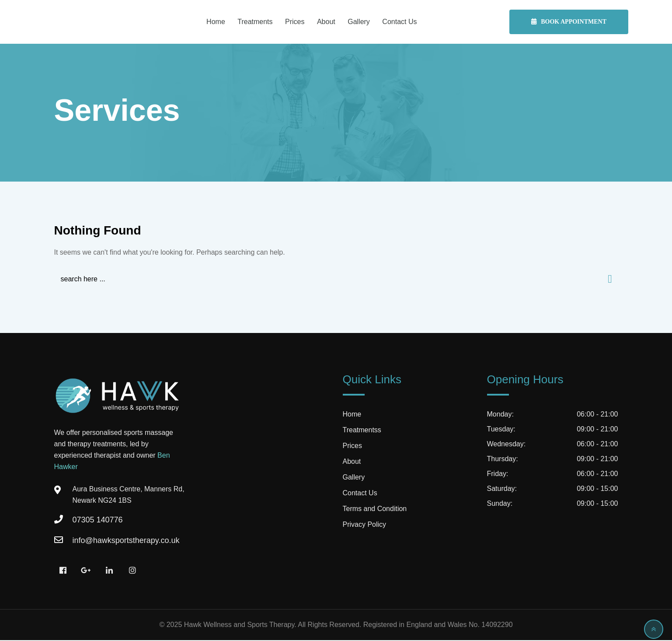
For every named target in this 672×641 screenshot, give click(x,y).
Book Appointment (569, 22)
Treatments (255, 22)
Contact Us (399, 22)
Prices (295, 22)
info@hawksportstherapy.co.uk (126, 541)
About (326, 22)
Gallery (359, 22)
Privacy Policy (365, 525)
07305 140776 (98, 521)
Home (216, 22)
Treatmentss (362, 431)
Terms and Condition (375, 510)
